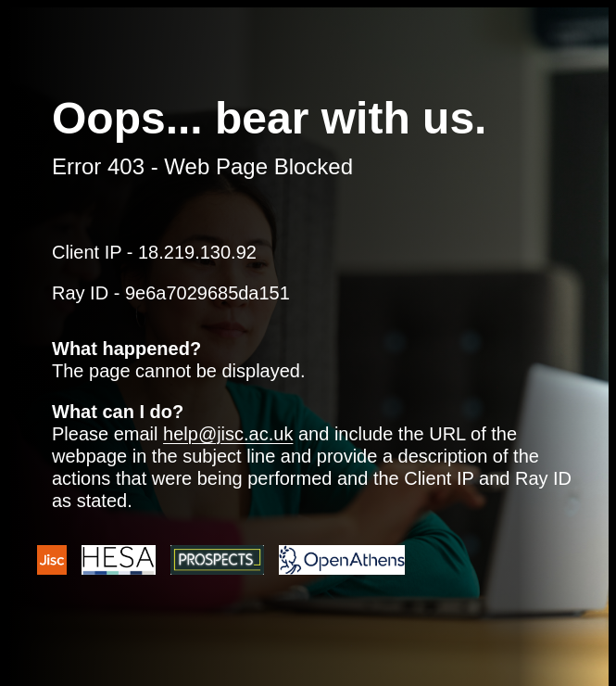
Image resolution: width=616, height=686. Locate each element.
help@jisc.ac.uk (228, 434)
